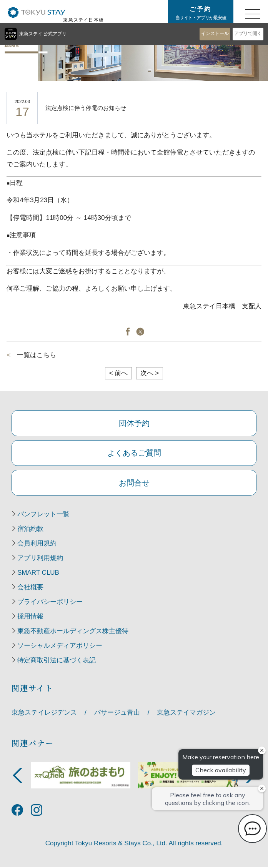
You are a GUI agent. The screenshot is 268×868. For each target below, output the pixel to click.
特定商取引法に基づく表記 (57, 661)
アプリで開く (248, 33)
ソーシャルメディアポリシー (60, 647)
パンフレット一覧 (43, 515)
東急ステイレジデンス (44, 713)
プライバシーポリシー (50, 603)
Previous (17, 776)
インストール (215, 33)
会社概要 (30, 588)
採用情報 (30, 617)
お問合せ (134, 483)
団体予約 (134, 423)
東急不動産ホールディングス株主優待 (73, 632)
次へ (150, 373)
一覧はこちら (37, 355)
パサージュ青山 (117, 713)
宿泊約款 (30, 530)
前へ (119, 373)
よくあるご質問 (134, 453)
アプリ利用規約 (40, 559)
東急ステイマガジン (186, 713)
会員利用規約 (37, 544)
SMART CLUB (38, 574)
